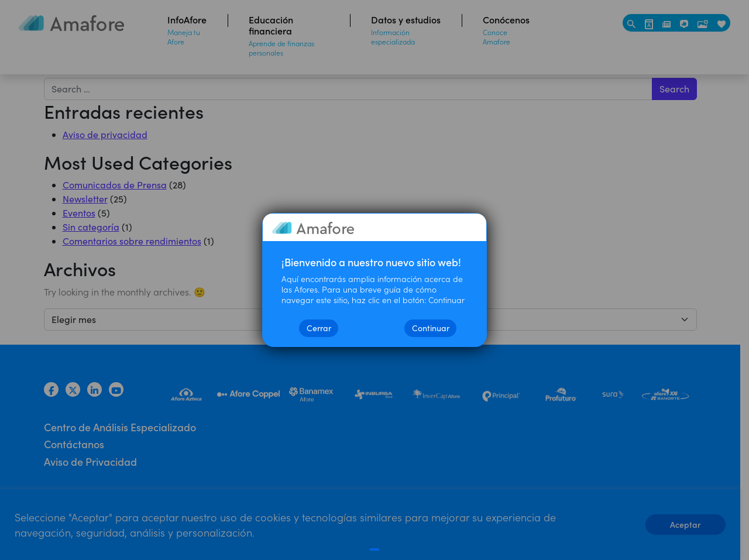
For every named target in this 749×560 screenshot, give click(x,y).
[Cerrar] (375, 549)
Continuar (431, 328)
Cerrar (319, 328)
